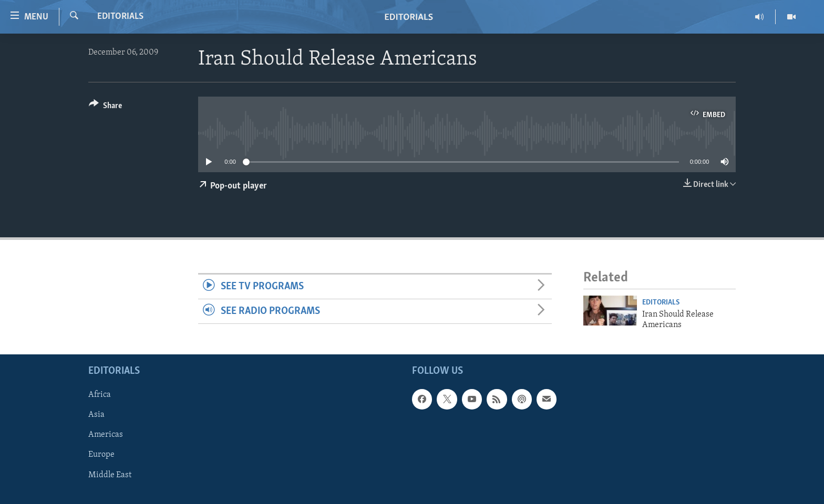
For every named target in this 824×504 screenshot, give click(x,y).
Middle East (110, 475)
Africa (100, 395)
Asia (96, 415)
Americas (106, 435)
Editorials (120, 17)
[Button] (105, 107)
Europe (101, 455)
